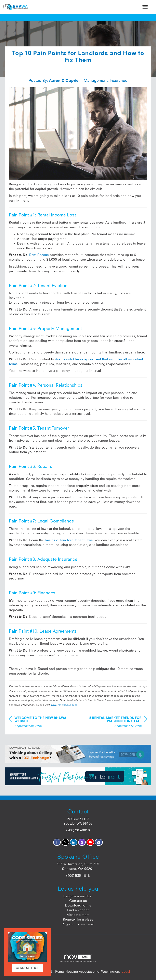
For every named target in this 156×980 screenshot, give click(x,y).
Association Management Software (78, 958)
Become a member (78, 896)
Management (96, 80)
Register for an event (78, 924)
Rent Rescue (39, 255)
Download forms (78, 905)
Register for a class (78, 919)
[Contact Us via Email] (99, 842)
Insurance (119, 80)
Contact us (78, 901)
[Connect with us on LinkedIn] (74, 842)
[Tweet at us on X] (65, 842)
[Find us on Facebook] (57, 842)
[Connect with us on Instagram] (82, 842)
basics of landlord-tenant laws (69, 540)
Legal (126, 971)
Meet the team (78, 915)
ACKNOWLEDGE (28, 968)
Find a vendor (78, 910)
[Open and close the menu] (90, 7)
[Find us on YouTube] (90, 842)
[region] (117, 722)
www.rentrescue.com (64, 705)
